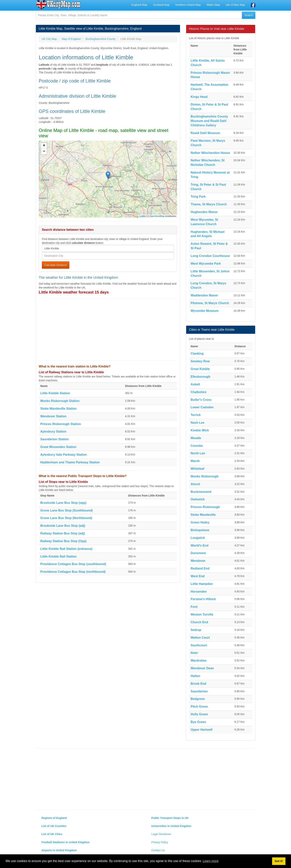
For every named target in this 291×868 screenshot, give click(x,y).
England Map (139, 5)
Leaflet (143, 216)
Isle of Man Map (235, 5)
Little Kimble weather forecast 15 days (74, 292)
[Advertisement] (108, 330)
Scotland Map (161, 5)
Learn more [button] (211, 861)
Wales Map (213, 5)
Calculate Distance (56, 265)
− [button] (44, 152)
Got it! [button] (279, 861)
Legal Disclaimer (161, 834)
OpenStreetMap (157, 216)
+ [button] (44, 146)
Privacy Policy (160, 842)
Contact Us (158, 850)
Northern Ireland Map (188, 5)
